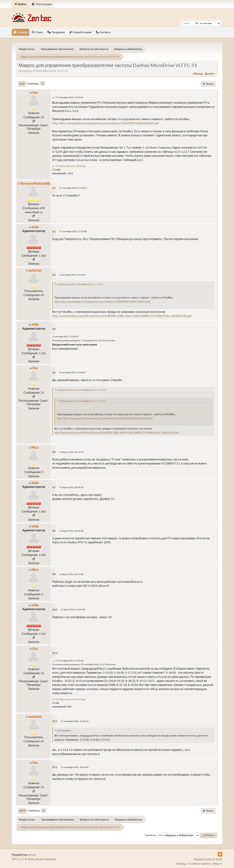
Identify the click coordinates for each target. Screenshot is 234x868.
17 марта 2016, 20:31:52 (71, 452)
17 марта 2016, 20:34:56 (71, 487)
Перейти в (150, 835)
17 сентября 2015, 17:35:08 (73, 231)
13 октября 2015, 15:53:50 (72, 275)
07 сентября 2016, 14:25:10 (69, 661)
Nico (35, 447)
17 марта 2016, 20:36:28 (71, 531)
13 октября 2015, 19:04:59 (65, 336)
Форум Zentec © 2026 (208, 859)
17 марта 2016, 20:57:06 (71, 574)
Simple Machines (46, 859)
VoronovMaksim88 (35, 183)
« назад (197, 73)
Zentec (32, 855)
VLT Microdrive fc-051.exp (69, 166)
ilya (35, 92)
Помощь (181, 864)
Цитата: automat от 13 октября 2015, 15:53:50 (81, 390)
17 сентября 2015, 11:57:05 (69, 97)
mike (35, 227)
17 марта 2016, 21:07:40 (73, 609)
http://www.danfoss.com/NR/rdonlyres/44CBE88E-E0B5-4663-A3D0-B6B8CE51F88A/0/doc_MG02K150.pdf (122, 316)
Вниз (22, 84)
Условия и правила (200, 864)
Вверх (22, 811)
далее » (210, 73)
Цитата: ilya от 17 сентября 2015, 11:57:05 (80, 284)
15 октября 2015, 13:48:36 (72, 372)
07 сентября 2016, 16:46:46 (75, 721)
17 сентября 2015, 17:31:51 (73, 188)
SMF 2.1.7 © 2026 (23, 859)
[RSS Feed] (220, 854)
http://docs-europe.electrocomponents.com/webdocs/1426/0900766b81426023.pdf (106, 123)
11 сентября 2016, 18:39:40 (75, 767)
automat (35, 270)
